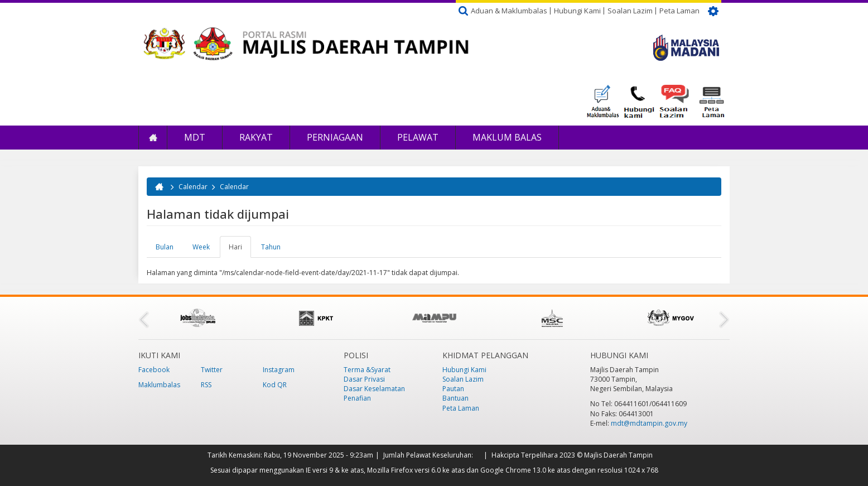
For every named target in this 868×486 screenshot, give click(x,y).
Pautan (453, 389)
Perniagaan (335, 137)
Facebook (154, 370)
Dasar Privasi (364, 379)
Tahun (271, 247)
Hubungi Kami (577, 11)
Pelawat (418, 137)
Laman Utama (153, 138)
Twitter (212, 370)
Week (201, 247)
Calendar (193, 187)
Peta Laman (679, 11)
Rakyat (256, 137)
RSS (206, 385)
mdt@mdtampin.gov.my (649, 423)
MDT (195, 137)
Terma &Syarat (367, 370)
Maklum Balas (507, 137)
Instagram (279, 370)
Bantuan (455, 398)
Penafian (357, 398)
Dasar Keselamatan (374, 389)
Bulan (165, 247)
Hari (240, 250)
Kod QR (275, 385)
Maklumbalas (159, 385)
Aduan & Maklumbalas (509, 11)
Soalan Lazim (630, 11)
